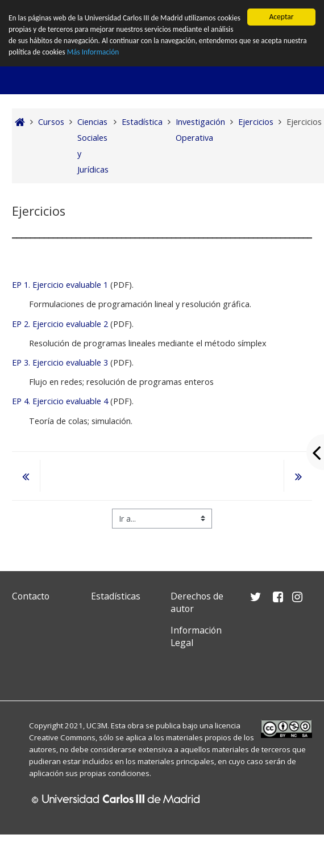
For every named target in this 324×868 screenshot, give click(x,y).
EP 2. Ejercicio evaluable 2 (60, 324)
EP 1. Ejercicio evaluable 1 (60, 285)
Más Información (120, 53)
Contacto (31, 596)
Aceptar (281, 17)
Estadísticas (116, 596)
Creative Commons (62, 737)
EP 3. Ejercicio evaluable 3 (60, 362)
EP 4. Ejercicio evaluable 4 (60, 401)
